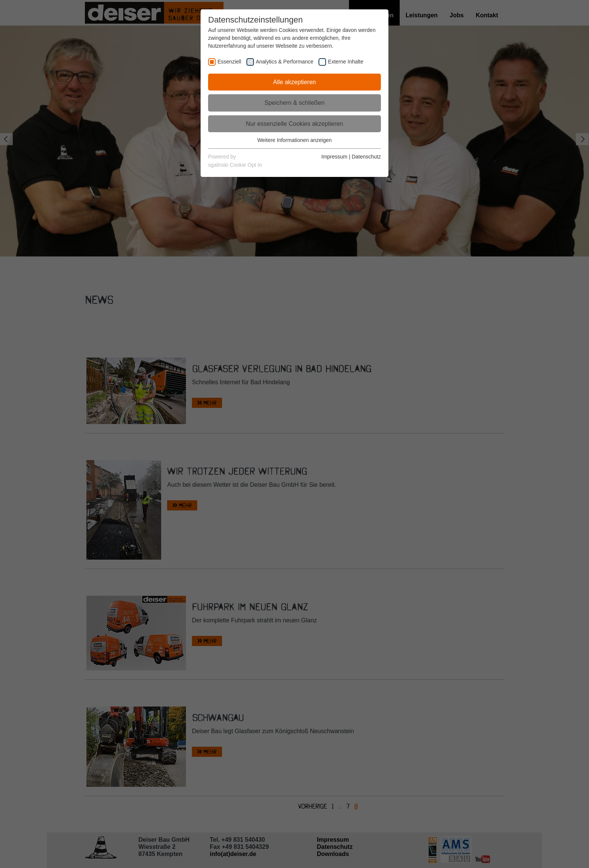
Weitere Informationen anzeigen (294, 140)
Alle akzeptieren (294, 82)
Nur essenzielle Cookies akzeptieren (295, 124)
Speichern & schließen (294, 103)
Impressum (335, 157)
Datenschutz (366, 157)
